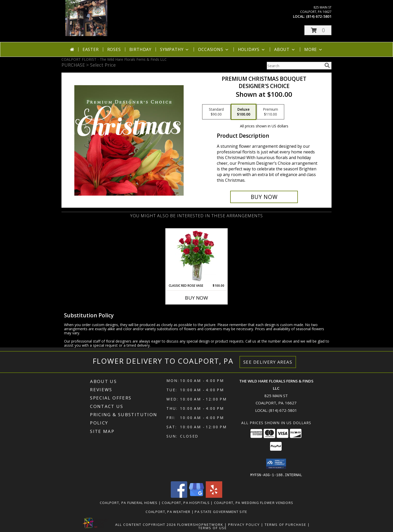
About (285, 49)
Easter (91, 49)
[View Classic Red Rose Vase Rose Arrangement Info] (197, 256)
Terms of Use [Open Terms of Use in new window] (213, 528)
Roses (114, 49)
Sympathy (175, 49)
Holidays (252, 49)
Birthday (140, 49)
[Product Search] (294, 66)
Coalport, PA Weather (168, 511)
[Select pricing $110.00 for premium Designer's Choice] (270, 112)
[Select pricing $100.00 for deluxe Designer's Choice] (244, 112)
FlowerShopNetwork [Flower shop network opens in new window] (200, 524)
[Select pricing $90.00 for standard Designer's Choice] (216, 112)
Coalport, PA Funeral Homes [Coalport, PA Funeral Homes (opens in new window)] (129, 502)
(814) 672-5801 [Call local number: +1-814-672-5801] (319, 16)
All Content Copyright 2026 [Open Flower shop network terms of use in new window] (146, 524)
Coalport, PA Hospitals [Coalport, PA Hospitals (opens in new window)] (186, 502)
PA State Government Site (221, 511)
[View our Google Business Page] (196, 496)
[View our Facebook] (179, 496)
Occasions (214, 49)
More (314, 49)
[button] (318, 30)
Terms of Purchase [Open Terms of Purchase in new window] (285, 524)
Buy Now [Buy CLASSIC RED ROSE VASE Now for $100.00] (196, 298)
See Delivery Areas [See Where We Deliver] (268, 362)
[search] (327, 65)
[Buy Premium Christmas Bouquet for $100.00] (264, 197)
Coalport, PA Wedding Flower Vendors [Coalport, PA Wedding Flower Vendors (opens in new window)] (254, 502)
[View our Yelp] (214, 496)
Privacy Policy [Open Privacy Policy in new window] (244, 524)
